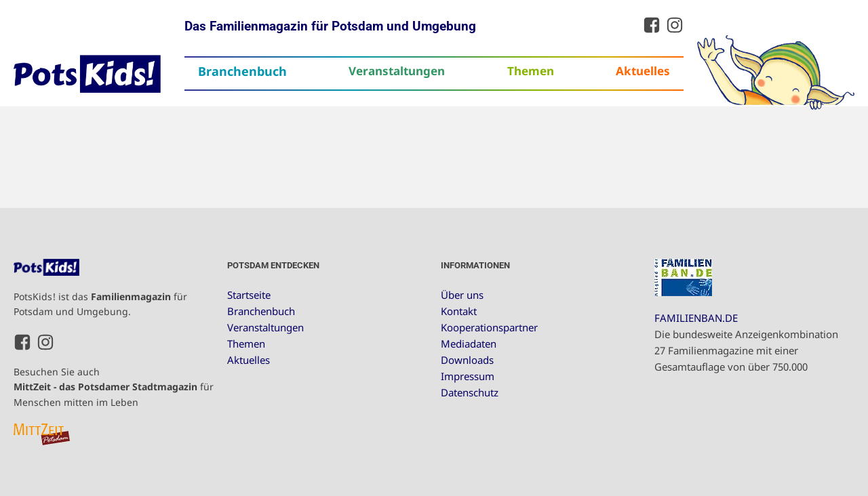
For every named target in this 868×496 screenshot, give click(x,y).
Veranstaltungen (397, 71)
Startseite (249, 295)
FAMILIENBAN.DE (696, 318)
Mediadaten (469, 344)
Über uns (462, 295)
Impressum (468, 376)
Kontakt (459, 311)
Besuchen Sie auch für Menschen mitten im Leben (114, 387)
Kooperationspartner (489, 327)
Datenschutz (470, 392)
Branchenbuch (242, 71)
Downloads (467, 360)
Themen (531, 71)
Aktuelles (643, 71)
